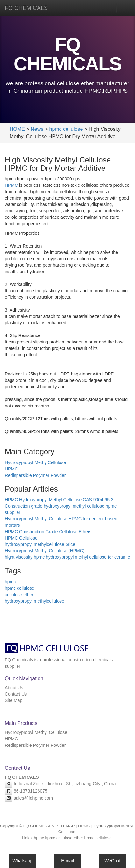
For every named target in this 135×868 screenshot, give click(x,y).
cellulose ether (19, 595)
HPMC (11, 185)
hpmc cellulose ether (64, 838)
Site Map (14, 700)
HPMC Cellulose (21, 538)
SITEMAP (65, 826)
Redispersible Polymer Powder (35, 475)
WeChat (112, 861)
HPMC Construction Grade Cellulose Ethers (48, 532)
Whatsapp (22, 861)
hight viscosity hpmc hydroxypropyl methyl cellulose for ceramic (67, 557)
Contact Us (16, 694)
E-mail (67, 861)
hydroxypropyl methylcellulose (35, 601)
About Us (14, 688)
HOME (17, 129)
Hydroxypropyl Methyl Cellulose (36, 732)
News (37, 129)
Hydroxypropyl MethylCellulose (35, 462)
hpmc (10, 582)
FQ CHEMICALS (26, 8)
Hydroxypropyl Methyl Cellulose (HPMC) (45, 551)
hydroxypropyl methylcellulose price (40, 544)
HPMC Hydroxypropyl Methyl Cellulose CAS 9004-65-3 (59, 500)
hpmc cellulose (66, 129)
